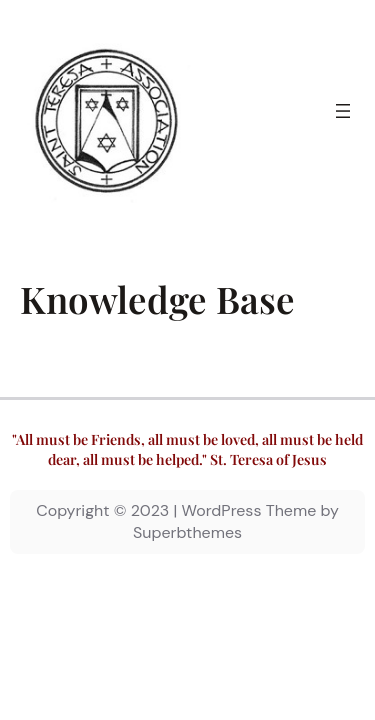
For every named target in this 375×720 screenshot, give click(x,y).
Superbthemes (187, 532)
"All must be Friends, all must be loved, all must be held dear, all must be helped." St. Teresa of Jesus (187, 449)
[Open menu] (343, 111)
